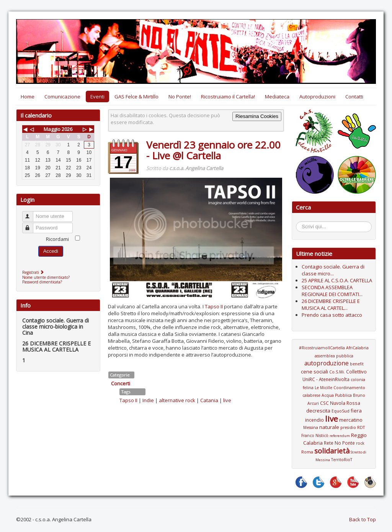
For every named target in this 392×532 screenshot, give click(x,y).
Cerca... (300, 223)
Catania (209, 400)
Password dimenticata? (42, 282)
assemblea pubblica (334, 356)
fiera (356, 411)
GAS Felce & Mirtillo (136, 97)
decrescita (318, 411)
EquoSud (341, 411)
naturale (329, 427)
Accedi (51, 251)
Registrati (34, 272)
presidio (348, 427)
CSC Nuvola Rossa (340, 403)
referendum (340, 436)
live (227, 400)
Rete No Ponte (339, 443)
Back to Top (363, 519)
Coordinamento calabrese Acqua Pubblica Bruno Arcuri (334, 395)
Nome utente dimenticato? (46, 277)
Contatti (354, 97)
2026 (67, 129)
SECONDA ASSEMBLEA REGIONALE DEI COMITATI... (332, 291)
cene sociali (314, 372)
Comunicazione (62, 97)
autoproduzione (327, 363)
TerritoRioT (342, 460)
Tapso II (214, 306)
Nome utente (31, 213)
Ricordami (57, 239)
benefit (357, 364)
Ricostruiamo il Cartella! (228, 97)
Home (28, 97)
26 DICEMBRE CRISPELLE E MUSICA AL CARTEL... (331, 304)
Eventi (97, 97)
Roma (307, 452)
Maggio (52, 129)
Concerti (121, 383)
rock (360, 443)
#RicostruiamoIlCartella (322, 348)
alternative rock (177, 400)
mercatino (351, 420)
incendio (314, 420)
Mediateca (277, 97)
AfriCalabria (357, 348)
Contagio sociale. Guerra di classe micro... (333, 270)
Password (31, 225)
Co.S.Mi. (337, 372)
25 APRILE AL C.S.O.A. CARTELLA (337, 280)
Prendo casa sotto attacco (332, 315)
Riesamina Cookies (257, 116)
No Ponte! (180, 97)
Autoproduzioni (317, 97)
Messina (311, 427)
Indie (148, 400)
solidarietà (332, 451)
